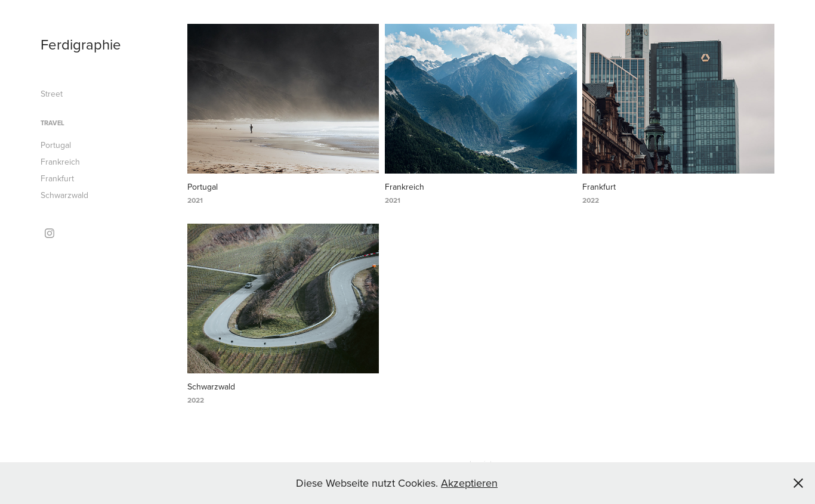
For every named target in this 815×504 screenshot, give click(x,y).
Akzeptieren (469, 483)
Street (52, 94)
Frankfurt (57, 178)
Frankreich (60, 162)
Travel (53, 123)
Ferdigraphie (81, 44)
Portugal (56, 145)
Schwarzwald (64, 195)
